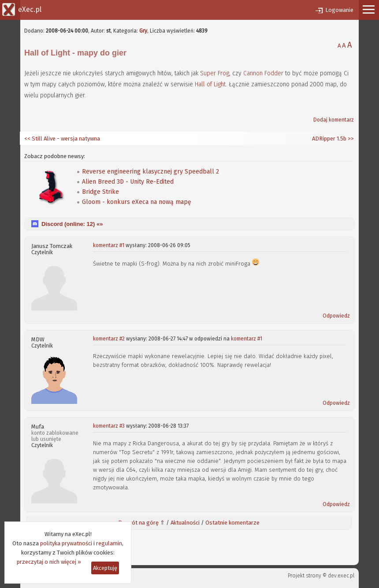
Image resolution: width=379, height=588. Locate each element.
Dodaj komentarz (334, 120)
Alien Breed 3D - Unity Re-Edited (128, 182)
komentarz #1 (109, 245)
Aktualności (185, 523)
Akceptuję (105, 568)
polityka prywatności (66, 543)
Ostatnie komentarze (232, 523)
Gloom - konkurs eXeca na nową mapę (137, 202)
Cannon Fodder (263, 73)
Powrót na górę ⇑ (141, 523)
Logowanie (339, 10)
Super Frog (215, 73)
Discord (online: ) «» (72, 224)
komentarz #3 (109, 426)
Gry (143, 31)
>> (350, 139)
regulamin (109, 543)
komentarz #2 (109, 339)
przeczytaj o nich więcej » (49, 562)
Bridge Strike (100, 192)
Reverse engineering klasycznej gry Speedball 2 (150, 172)
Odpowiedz (336, 316)
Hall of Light (210, 84)
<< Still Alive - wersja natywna (62, 139)
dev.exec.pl (341, 576)
